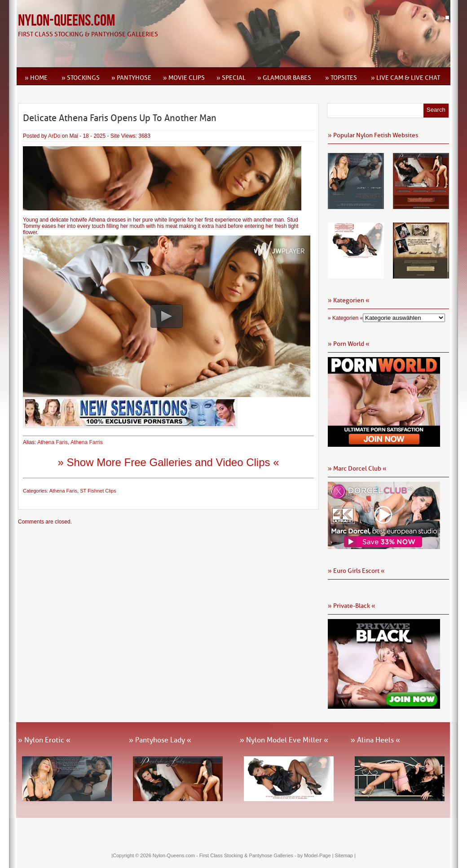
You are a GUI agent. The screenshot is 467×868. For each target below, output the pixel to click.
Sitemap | (345, 855)
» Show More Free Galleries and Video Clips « (168, 462)
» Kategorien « (345, 318)
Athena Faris (53, 442)
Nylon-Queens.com (66, 21)
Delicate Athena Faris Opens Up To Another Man (120, 118)
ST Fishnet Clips (98, 491)
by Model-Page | (316, 855)
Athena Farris (87, 442)
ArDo (54, 136)
